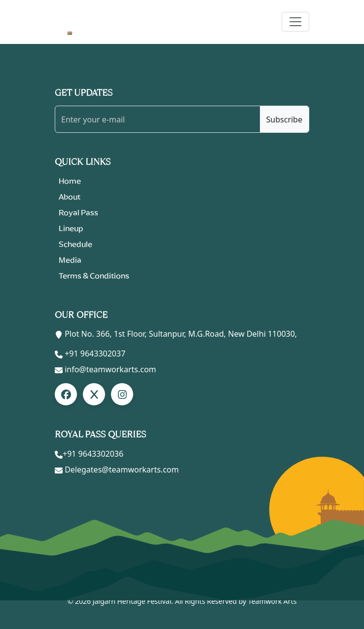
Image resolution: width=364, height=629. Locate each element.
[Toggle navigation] (295, 22)
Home (70, 181)
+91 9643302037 (95, 354)
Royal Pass (78, 213)
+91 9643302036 (93, 454)
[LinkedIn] (94, 394)
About (70, 197)
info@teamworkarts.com (110, 369)
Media (70, 260)
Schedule (75, 244)
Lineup (71, 228)
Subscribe (284, 119)
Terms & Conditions (94, 276)
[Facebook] (66, 394)
